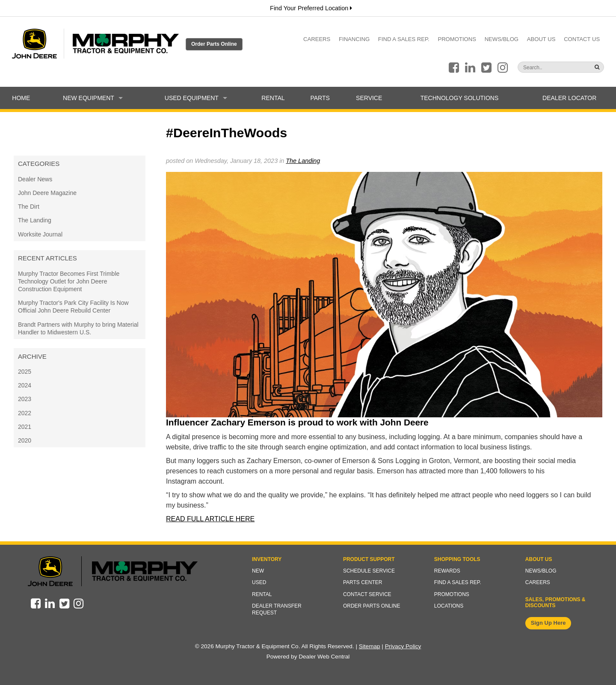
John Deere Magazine (47, 193)
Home (21, 98)
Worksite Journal (40, 234)
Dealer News (35, 179)
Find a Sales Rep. (404, 39)
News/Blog (502, 39)
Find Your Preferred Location (311, 8)
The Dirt (29, 207)
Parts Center (363, 582)
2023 (25, 399)
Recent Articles (47, 258)
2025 (25, 372)
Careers (317, 39)
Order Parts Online (214, 44)
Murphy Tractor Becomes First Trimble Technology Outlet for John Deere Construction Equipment (69, 281)
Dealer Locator (569, 98)
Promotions (457, 39)
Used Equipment (196, 98)
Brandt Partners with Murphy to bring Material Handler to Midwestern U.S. (78, 328)
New (258, 571)
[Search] (544, 68)
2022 (25, 413)
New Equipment (93, 98)
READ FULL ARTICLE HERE (210, 519)
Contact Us (582, 39)
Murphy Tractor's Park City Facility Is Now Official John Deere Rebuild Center (73, 307)
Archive (32, 356)
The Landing (35, 220)
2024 (25, 385)
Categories (39, 164)
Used (259, 582)
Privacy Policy (403, 646)
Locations (449, 606)
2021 (25, 427)
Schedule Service (369, 571)
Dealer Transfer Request (277, 609)
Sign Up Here (548, 623)
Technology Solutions (460, 98)
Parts (320, 98)
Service (369, 98)
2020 (25, 440)
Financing (354, 39)
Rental (273, 98)
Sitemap (370, 646)
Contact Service (367, 594)
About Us (541, 39)
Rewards (447, 571)
